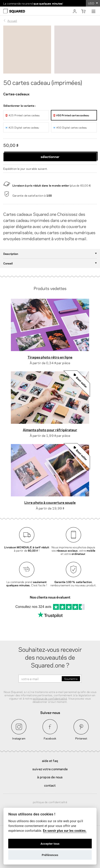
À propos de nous (50, 777)
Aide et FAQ (50, 760)
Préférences (50, 855)
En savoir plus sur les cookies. (65, 831)
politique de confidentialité (50, 698)
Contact (50, 785)
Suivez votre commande (50, 769)
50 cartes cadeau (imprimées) (43, 82)
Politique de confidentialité (50, 802)
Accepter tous (50, 844)
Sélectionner (50, 156)
